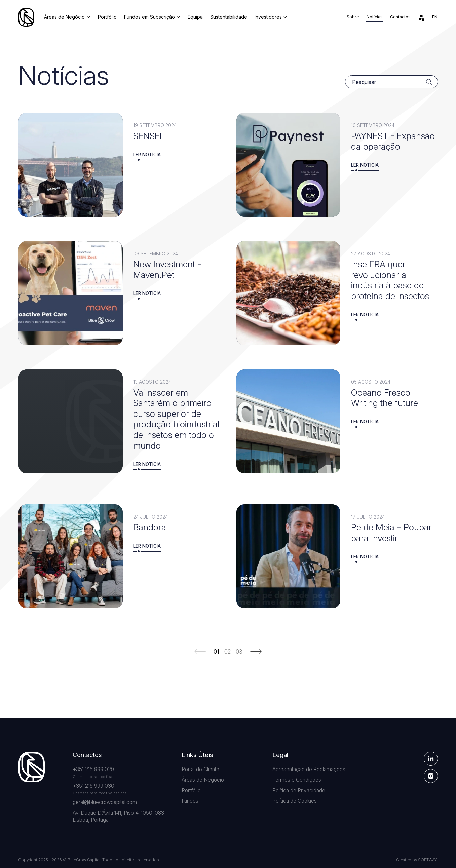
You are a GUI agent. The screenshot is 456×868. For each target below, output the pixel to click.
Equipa (195, 17)
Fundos (190, 801)
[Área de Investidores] (421, 17)
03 (239, 652)
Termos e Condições (297, 780)
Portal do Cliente (200, 769)
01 (216, 652)
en (435, 17)
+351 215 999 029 (93, 769)
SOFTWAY (427, 860)
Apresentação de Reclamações (309, 769)
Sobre (353, 17)
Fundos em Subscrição (152, 17)
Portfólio (107, 17)
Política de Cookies (295, 801)
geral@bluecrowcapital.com (105, 802)
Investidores (271, 17)
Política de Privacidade (299, 791)
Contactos (400, 17)
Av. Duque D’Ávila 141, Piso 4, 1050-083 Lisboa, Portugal (118, 816)
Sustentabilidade (229, 17)
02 (227, 652)
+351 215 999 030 (93, 786)
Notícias (375, 17)
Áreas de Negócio (67, 17)
